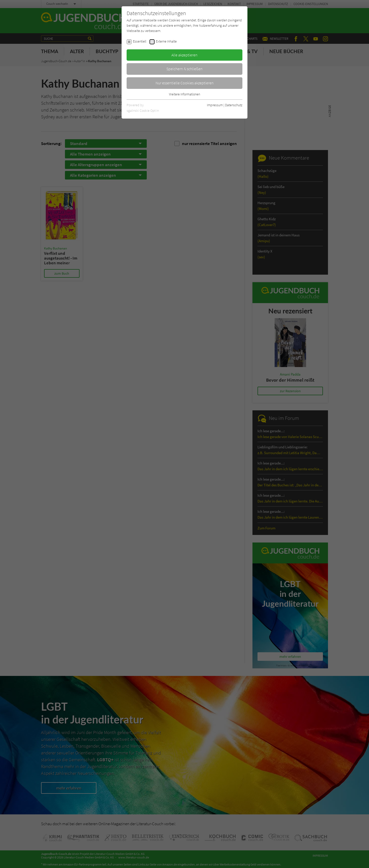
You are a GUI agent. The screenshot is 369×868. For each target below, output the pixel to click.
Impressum (215, 105)
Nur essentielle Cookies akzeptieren (185, 83)
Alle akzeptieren (184, 55)
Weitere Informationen (184, 94)
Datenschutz (234, 105)
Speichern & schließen (184, 69)
